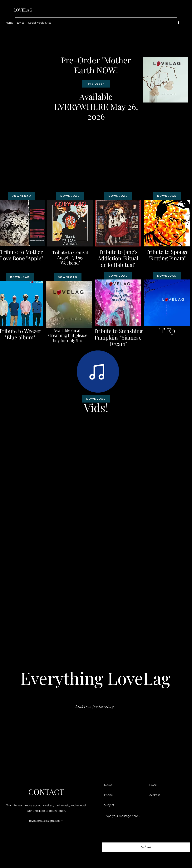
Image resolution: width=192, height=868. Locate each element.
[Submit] (146, 847)
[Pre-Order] (96, 84)
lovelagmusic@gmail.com (46, 821)
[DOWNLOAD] (22, 196)
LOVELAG (23, 10)
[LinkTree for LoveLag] (95, 707)
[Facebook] (179, 23)
